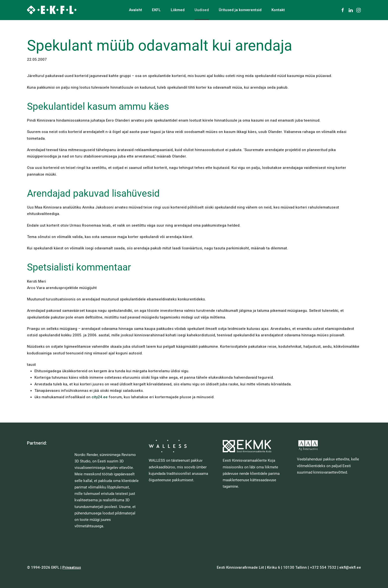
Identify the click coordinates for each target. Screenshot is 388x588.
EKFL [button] (156, 10)
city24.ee (100, 397)
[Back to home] (52, 10)
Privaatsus (72, 567)
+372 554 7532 (323, 567)
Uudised (202, 10)
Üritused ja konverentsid (240, 10)
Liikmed (178, 10)
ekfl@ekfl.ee (350, 567)
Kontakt (278, 10)
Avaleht (135, 10)
